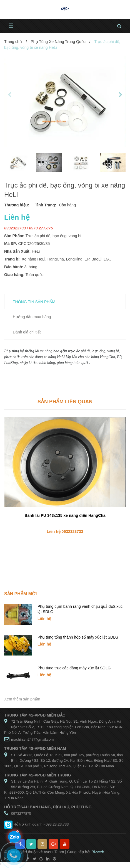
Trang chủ (13, 42)
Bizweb (98, 852)
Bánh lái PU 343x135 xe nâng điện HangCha (65, 515)
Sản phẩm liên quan (65, 402)
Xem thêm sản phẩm (22, 699)
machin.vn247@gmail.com (32, 739)
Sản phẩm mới (20, 594)
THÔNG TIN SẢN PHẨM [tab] (34, 302)
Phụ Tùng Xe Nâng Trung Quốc (58, 42)
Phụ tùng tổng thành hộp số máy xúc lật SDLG (78, 637)
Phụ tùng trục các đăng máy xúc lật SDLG (74, 668)
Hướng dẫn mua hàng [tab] (32, 317)
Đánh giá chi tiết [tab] (27, 332)
